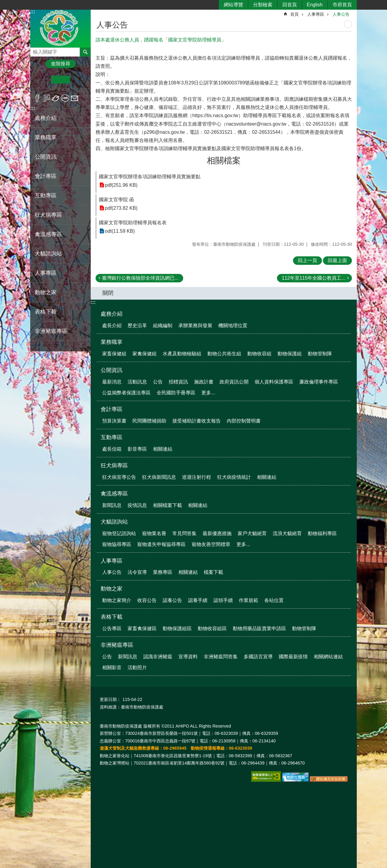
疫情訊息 (137, 505)
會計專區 (112, 409)
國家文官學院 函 (116, 200)
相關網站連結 (328, 657)
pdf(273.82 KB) (121, 208)
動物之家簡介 (117, 600)
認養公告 (172, 600)
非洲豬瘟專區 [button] (51, 331)
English (315, 5)
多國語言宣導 (258, 657)
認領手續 (223, 600)
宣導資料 (188, 657)
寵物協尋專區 (117, 544)
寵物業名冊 (154, 533)
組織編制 (163, 325)
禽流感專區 (114, 494)
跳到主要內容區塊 (3, 3)
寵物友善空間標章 (211, 544)
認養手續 (198, 600)
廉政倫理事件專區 (319, 382)
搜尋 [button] (85, 52)
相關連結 (163, 449)
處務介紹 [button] (46, 118)
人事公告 (341, 14)
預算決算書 (114, 421)
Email (75, 98)
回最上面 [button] (337, 260)
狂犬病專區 (114, 465)
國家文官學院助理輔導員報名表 (133, 223)
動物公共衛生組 (224, 354)
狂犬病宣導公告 (119, 477)
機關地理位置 (233, 325)
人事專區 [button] (46, 273)
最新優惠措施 (217, 533)
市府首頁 (342, 5)
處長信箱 (112, 449)
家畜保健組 (114, 354)
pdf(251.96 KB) (121, 185)
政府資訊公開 (234, 382)
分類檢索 (263, 5)
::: (33, 12)
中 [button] (60, 80)
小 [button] (42, 80)
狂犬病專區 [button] (48, 215)
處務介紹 (112, 314)
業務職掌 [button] (46, 137)
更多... (208, 393)
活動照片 (137, 667)
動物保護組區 (177, 628)
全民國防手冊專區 (176, 393)
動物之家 (112, 589)
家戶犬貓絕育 (252, 533)
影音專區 (137, 449)
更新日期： (110, 699)
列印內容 (348, 24)
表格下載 (112, 617)
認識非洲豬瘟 (158, 657)
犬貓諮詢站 (114, 522)
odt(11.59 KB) (120, 231)
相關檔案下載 (167, 505)
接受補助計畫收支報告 (197, 421)
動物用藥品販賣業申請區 (259, 628)
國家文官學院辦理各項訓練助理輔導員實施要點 (150, 177)
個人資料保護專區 (274, 382)
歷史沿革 (137, 325)
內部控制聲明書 (244, 421)
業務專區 (163, 572)
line (65, 98)
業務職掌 (112, 342)
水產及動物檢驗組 (182, 354)
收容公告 (147, 600)
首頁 (294, 14)
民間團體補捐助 (149, 421)
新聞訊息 (112, 505)
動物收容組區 (212, 628)
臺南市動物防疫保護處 (60, 28)
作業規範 (249, 600)
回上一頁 (307, 260)
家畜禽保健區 (142, 628)
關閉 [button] (108, 293)
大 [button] (79, 80)
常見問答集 (184, 533)
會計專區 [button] (46, 176)
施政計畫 (204, 382)
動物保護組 (290, 354)
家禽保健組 (145, 354)
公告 (158, 382)
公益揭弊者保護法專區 (126, 393)
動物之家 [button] (46, 292)
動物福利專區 (322, 533)
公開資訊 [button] (46, 157)
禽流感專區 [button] (48, 234)
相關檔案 (224, 161)
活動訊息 (137, 382)
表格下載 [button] (46, 312)
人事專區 (316, 14)
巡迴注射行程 (197, 477)
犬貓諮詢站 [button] (48, 254)
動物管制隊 (320, 354)
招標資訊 (178, 382)
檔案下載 (213, 572)
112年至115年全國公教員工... (314, 278)
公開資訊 (112, 370)
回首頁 (290, 5)
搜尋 (35, 50)
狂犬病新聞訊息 (159, 477)
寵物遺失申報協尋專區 (161, 544)
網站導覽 (233, 5)
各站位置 (274, 600)
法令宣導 (137, 572)
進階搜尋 (60, 64)
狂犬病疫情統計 (234, 477)
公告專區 (112, 628)
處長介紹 (112, 325)
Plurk (47, 98)
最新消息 (112, 382)
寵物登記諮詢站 (119, 533)
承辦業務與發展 (195, 325)
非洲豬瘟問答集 (221, 657)
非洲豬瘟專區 (117, 645)
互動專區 (112, 437)
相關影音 (112, 667)
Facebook (37, 98)
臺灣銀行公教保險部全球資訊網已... (140, 278)
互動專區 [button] (46, 196)
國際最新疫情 (293, 657)
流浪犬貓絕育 (287, 533)
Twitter (56, 98)
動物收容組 (259, 354)
